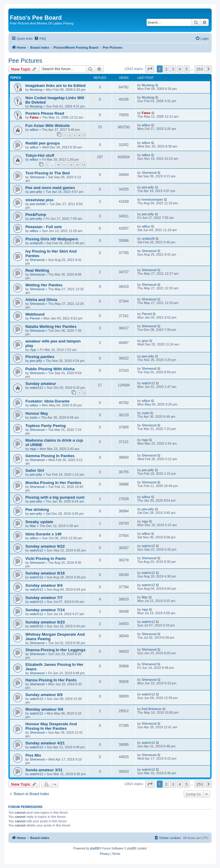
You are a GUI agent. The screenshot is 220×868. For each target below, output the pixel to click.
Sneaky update (39, 522)
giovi (145, 341)
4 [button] (180, 69)
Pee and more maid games (50, 188)
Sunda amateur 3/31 (44, 770)
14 (84, 165)
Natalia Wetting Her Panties (51, 327)
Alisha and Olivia (41, 300)
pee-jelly (36, 192)
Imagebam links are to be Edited (56, 86)
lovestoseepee (152, 199)
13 (77, 165)
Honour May (37, 413)
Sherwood (37, 177)
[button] (150, 69)
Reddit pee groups (43, 143)
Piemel (35, 318)
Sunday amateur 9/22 (45, 546)
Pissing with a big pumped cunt (55, 497)
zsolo (34, 417)
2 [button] (166, 69)
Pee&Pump (36, 215)
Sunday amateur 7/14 (45, 610)
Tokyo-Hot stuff (40, 155)
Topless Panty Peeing (46, 426)
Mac (33, 526)
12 (71, 165)
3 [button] (173, 69)
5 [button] (186, 69)
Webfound (35, 314)
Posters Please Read (45, 113)
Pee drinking (37, 510)
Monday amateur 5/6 (44, 709)
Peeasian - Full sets (44, 227)
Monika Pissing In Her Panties (53, 483)
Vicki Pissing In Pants (46, 559)
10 (58, 165)
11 (64, 165)
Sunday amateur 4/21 (45, 743)
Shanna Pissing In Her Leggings (56, 650)
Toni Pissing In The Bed (48, 173)
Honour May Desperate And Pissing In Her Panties (51, 726)
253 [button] (200, 69)
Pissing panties (40, 357)
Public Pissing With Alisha (50, 369)
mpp (33, 350)
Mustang (36, 90)
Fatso (34, 117)
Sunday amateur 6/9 (44, 695)
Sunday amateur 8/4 (44, 585)
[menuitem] (40, 39)
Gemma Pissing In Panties (50, 456)
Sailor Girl (35, 470)
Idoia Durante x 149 (43, 534)
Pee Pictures (25, 61)
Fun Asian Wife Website (48, 126)
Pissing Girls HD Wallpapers (52, 239)
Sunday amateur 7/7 (44, 598)
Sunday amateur (41, 384)
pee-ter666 (38, 204)
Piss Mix (33, 755)
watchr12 (37, 388)
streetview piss (40, 200)
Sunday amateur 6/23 (45, 622)
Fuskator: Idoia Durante (47, 401)
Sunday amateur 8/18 (45, 573)
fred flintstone (152, 709)
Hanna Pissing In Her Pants (51, 680)
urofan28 (36, 243)
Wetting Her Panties (44, 285)
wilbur (34, 130)
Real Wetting (37, 270)
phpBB (95, 848)
